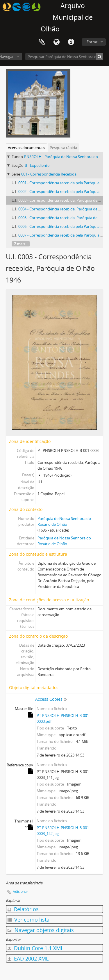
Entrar (92, 42)
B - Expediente (37, 165)
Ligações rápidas (71, 42)
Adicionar (20, 892)
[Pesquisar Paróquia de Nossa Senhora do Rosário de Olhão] (64, 57)
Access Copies (49, 699)
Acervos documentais (26, 148)
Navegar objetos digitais (41, 930)
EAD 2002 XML (28, 958)
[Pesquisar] (100, 57)
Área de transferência (42, 42)
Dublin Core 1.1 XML (35, 948)
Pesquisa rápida (63, 148)
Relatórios (23, 909)
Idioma (56, 42)
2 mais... (21, 244)
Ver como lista (28, 920)
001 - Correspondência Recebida (49, 174)
